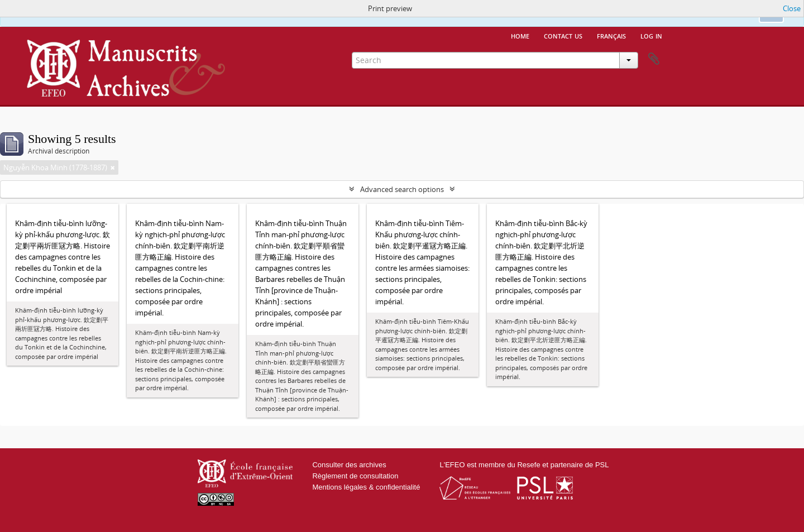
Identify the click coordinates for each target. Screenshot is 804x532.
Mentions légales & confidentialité (366, 487)
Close (792, 8)
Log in (651, 35)
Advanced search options (402, 189)
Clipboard (654, 59)
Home (520, 35)
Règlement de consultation (355, 476)
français (611, 35)
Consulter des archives (349, 465)
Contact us (563, 35)
